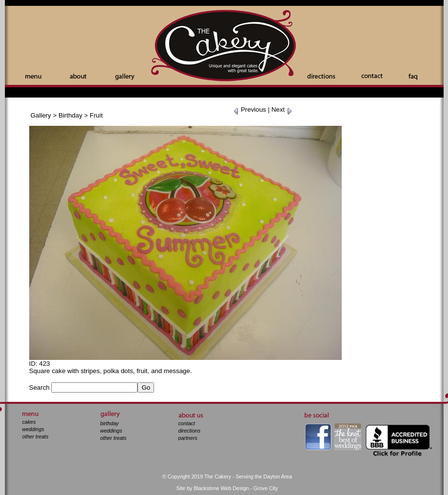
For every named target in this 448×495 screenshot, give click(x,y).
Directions (321, 76)
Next (282, 109)
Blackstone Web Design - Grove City (236, 488)
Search (39, 387)
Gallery (125, 77)
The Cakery (224, 47)
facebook (318, 437)
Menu (33, 77)
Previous (250, 109)
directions (190, 431)
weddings (33, 429)
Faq (413, 77)
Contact (372, 76)
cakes (29, 422)
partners (188, 438)
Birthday (70, 115)
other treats (36, 436)
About (78, 76)
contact (187, 423)
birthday (110, 423)
